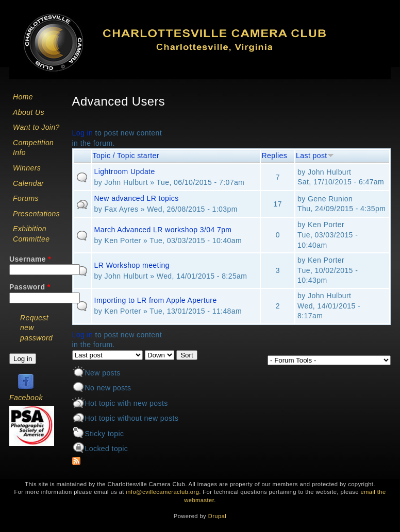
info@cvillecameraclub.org (162, 492)
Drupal (217, 516)
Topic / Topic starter (126, 156)
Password (30, 287)
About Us (29, 112)
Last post (315, 156)
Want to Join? (36, 127)
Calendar (28, 183)
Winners (27, 168)
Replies (274, 156)
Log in (83, 133)
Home (23, 97)
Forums (26, 198)
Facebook (26, 398)
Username (30, 259)
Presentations (36, 214)
